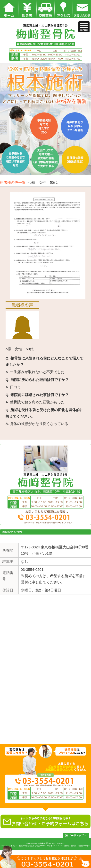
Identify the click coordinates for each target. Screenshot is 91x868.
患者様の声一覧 (13, 182)
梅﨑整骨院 (45, 843)
